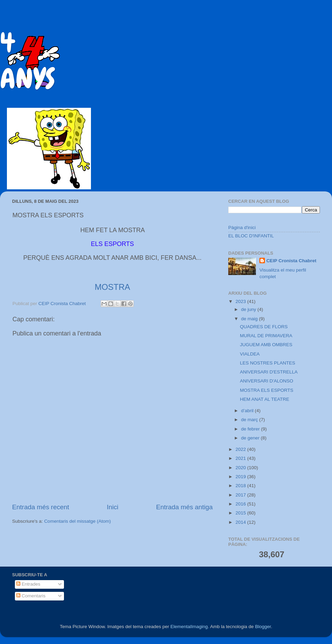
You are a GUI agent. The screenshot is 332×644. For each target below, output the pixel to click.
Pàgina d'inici (242, 228)
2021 (241, 458)
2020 (241, 468)
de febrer (251, 429)
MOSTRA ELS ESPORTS (267, 390)
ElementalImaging (189, 627)
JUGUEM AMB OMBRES (266, 345)
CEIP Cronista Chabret (291, 261)
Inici (113, 507)
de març (250, 420)
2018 (241, 486)
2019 (241, 477)
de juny (249, 309)
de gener (251, 438)
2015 (241, 513)
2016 (241, 504)
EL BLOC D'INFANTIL (251, 236)
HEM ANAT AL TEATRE (265, 399)
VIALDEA (250, 354)
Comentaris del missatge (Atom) (78, 521)
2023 (241, 301)
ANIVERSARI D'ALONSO (267, 381)
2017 (241, 495)
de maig (250, 319)
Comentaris (31, 596)
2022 (241, 449)
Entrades (28, 584)
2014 (241, 522)
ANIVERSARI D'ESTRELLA (269, 372)
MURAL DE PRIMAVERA (266, 336)
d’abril (248, 411)
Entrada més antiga (184, 507)
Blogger (263, 627)
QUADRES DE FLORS (264, 327)
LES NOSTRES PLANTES (268, 363)
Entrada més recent (41, 507)
